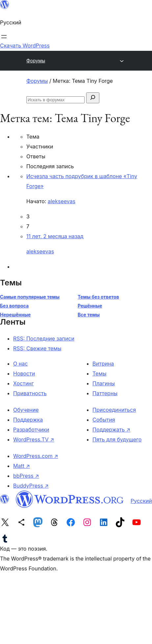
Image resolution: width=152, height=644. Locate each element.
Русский (141, 501)
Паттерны (105, 393)
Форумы (36, 61)
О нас (20, 364)
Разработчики (31, 430)
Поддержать (111, 430)
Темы (100, 373)
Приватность (30, 393)
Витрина (103, 364)
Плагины (104, 383)
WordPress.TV (34, 439)
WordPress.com (36, 456)
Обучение (26, 410)
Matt (22, 466)
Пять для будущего (117, 439)
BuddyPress (31, 486)
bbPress (26, 476)
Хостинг (24, 383)
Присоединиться (114, 410)
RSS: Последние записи (44, 338)
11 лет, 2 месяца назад (55, 236)
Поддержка (28, 420)
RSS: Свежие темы (37, 348)
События (104, 420)
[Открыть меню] (4, 37)
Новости (24, 373)
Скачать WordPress (25, 46)
